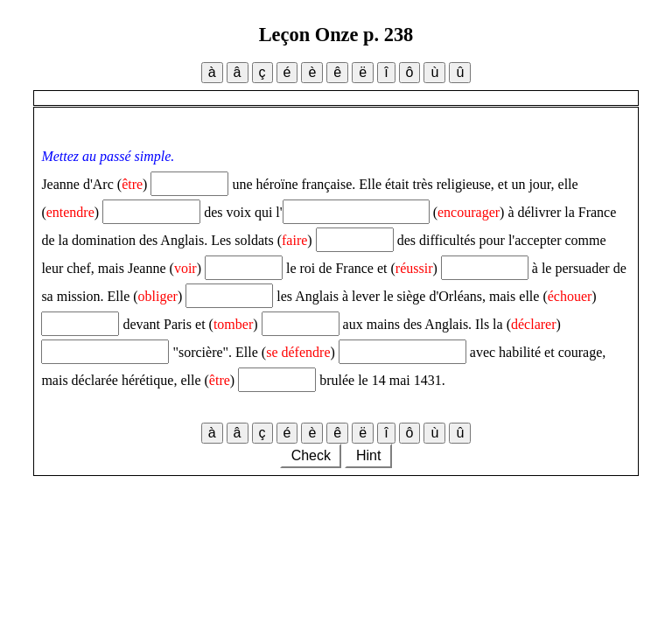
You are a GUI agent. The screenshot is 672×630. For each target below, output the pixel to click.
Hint (368, 455)
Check (311, 455)
